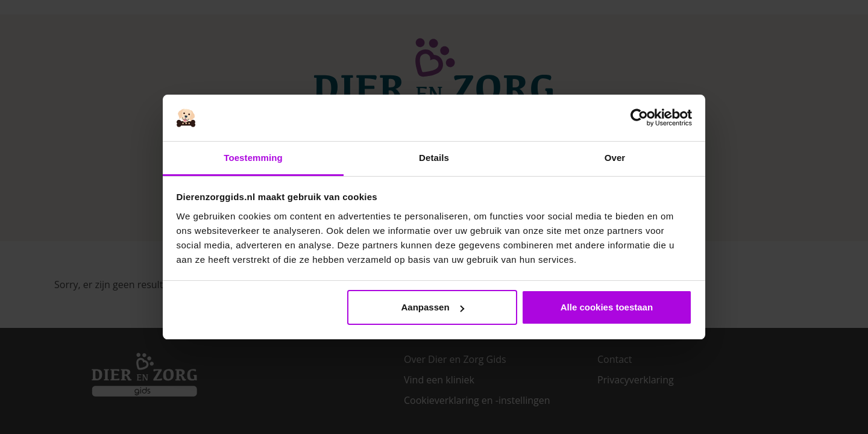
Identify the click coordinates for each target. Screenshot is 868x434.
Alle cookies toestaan (607, 307)
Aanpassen (433, 307)
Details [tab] (434, 158)
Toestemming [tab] (253, 158)
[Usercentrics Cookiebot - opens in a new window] (639, 118)
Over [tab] (615, 158)
